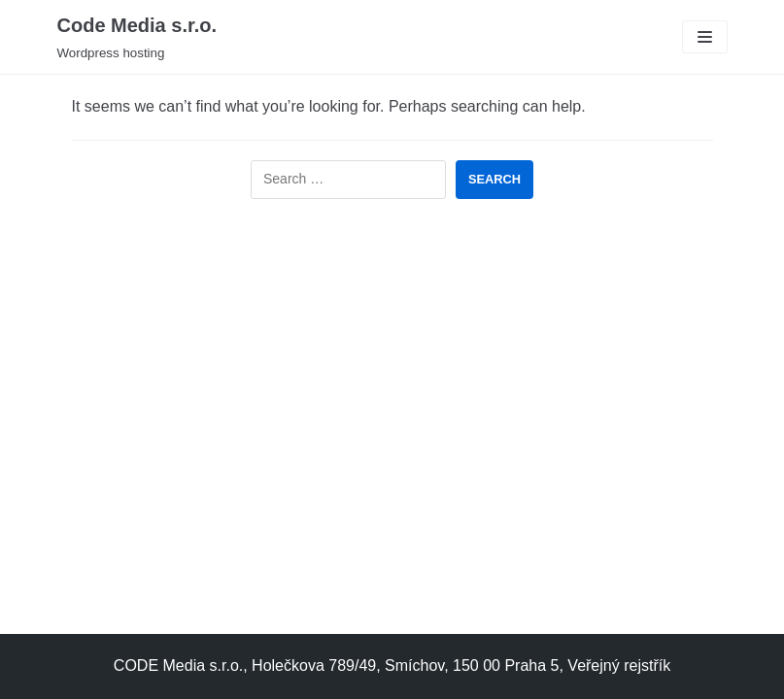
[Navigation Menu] (705, 37)
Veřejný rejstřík (619, 666)
